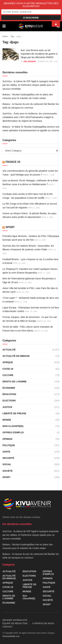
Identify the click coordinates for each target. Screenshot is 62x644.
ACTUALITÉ (9, 350)
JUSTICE (7, 407)
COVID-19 (8, 369)
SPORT (10, 227)
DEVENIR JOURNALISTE (15, 620)
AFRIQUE (8, 362)
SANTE (6, 452)
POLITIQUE (9, 445)
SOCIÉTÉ (8, 471)
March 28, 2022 (45, 62)
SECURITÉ (8, 458)
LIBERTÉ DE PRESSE (14, 413)
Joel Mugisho (30, 62)
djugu (19, 36)
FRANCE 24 (13, 162)
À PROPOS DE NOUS (43, 623)
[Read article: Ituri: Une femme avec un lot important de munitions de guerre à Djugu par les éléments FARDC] (11, 54)
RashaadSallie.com (11, 636)
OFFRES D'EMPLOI (13, 432)
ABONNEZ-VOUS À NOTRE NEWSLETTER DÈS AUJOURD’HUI (31, 5)
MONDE (7, 420)
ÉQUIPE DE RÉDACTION (15, 623)
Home (5, 36)
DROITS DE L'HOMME (15, 382)
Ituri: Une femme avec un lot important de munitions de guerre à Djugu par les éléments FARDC (39, 54)
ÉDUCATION (9, 394)
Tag (12, 36)
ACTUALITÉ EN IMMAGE (16, 356)
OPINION (7, 439)
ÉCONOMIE (9, 388)
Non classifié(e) (13, 426)
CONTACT (8, 627)
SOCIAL (7, 464)
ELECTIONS (9, 401)
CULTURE (8, 375)
